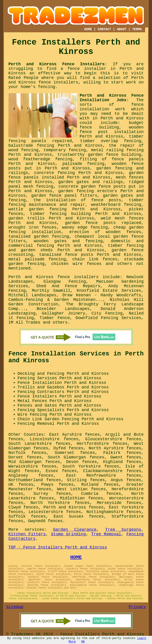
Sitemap (15, 607)
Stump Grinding (68, 534)
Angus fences (126, 480)
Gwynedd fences (45, 521)
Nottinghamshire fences (114, 512)
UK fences (21, 485)
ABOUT (122, 29)
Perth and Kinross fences (74, 507)
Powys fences (57, 485)
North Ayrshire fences (115, 448)
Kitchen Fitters (27, 534)
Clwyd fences (23, 507)
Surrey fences (52, 494)
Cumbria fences (101, 494)
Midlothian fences (82, 498)
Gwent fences (126, 457)
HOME (88, 29)
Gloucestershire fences (113, 439)
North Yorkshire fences (60, 503)
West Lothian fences (81, 489)
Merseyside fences (119, 503)
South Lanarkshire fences (39, 444)
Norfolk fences (27, 453)
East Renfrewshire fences (104, 475)
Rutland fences (100, 485)
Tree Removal (106, 534)
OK (83, 642)
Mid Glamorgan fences (34, 462)
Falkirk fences (122, 453)
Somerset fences (75, 453)
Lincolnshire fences (54, 439)
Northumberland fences (35, 480)
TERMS (137, 29)
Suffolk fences (27, 516)
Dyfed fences (68, 448)
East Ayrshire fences (74, 435)
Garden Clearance (75, 530)
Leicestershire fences (55, 512)
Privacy (137, 607)
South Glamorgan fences (76, 457)
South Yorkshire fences (91, 466)
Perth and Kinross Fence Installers (57, 64)
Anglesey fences (31, 475)
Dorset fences (25, 457)
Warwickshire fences (32, 466)
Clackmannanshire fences (112, 471)
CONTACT (104, 29)
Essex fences (61, 471)
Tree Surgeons (123, 530)
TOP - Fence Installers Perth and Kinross (58, 547)
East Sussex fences (79, 516)
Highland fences (122, 462)
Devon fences (82, 462)
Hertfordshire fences (102, 444)
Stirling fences (86, 480)
